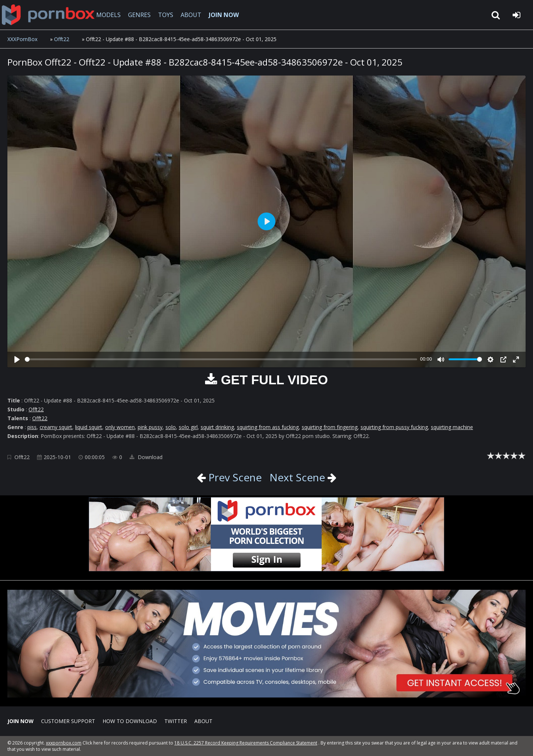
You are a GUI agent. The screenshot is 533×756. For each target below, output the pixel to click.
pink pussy (150, 427)
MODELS (108, 15)
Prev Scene (234, 477)
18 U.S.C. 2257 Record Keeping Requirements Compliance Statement (246, 743)
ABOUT (191, 15)
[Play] (17, 359)
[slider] (221, 359)
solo (171, 427)
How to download (130, 721)
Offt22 (62, 39)
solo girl (188, 427)
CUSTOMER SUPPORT (68, 721)
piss (32, 427)
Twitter (176, 721)
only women (120, 427)
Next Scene (297, 477)
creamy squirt (56, 427)
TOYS (166, 15)
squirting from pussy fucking (394, 427)
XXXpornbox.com (48, 15)
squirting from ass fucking (268, 427)
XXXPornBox (22, 39)
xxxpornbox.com (64, 743)
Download (146, 457)
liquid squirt (89, 427)
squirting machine (452, 427)
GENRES (139, 15)
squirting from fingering (330, 427)
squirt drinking (217, 427)
